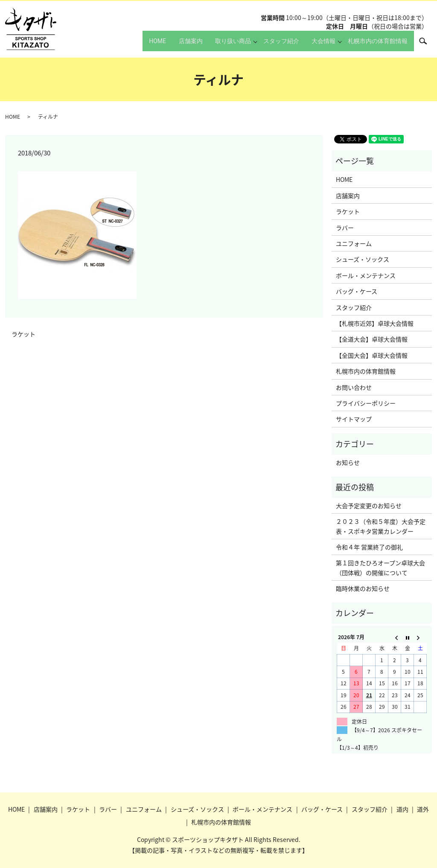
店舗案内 (172, 45)
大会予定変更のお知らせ (369, 506)
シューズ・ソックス (363, 259)
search (427, 44)
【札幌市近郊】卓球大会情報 (375, 323)
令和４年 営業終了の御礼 (369, 547)
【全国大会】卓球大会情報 (372, 355)
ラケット (23, 334)
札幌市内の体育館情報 (375, 45)
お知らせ (348, 462)
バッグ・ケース (357, 291)
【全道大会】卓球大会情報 (372, 339)
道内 (402, 809)
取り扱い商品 (220, 45)
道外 (423, 809)
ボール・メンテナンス (366, 275)
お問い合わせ (354, 387)
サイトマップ (354, 419)
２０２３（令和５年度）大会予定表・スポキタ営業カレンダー (381, 526)
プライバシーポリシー (366, 403)
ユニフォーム (354, 243)
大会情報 (318, 45)
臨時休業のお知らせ (363, 588)
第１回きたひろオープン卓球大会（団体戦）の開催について (380, 567)
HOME (133, 45)
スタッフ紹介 (271, 45)
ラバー (345, 228)
